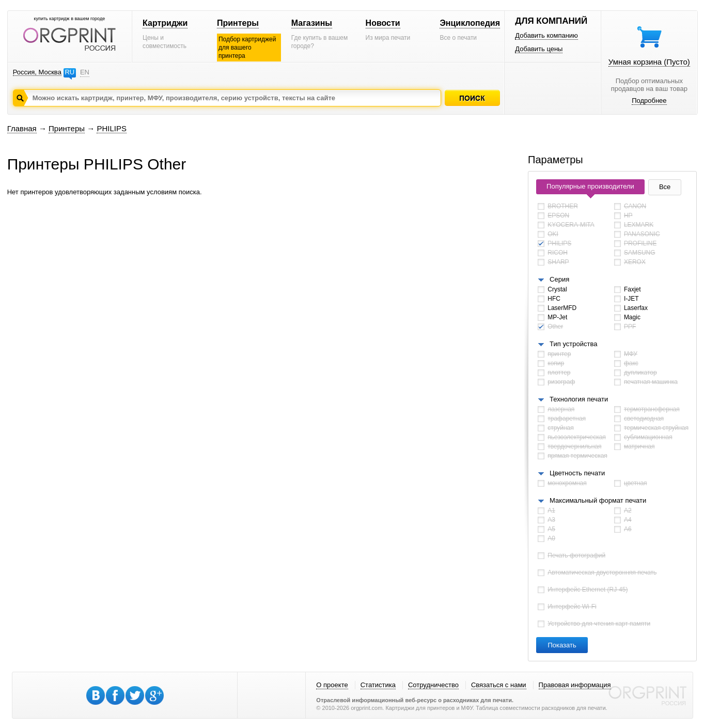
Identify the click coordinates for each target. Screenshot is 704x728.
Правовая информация (575, 685)
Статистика (378, 685)
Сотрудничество (433, 685)
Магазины (312, 23)
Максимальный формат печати (598, 500)
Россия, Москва (37, 72)
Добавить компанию (546, 35)
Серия (559, 279)
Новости (383, 23)
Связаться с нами (499, 685)
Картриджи (165, 23)
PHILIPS (112, 128)
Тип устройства (573, 344)
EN (85, 72)
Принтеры (238, 23)
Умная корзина (649, 62)
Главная (22, 128)
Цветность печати (577, 473)
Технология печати (579, 399)
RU (69, 72)
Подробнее (649, 100)
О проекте (332, 685)
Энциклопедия (470, 23)
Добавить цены (539, 49)
